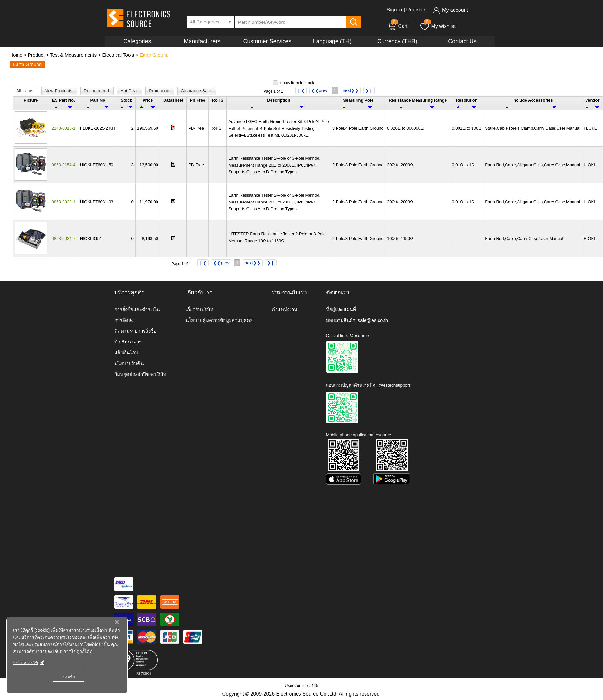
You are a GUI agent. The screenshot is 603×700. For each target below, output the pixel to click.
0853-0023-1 (64, 202)
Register (416, 10)
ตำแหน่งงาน (285, 309)
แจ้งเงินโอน (126, 353)
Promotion (160, 91)
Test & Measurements (73, 55)
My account (450, 10)
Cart (397, 26)
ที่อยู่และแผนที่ (341, 309)
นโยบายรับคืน (129, 363)
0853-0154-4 (64, 165)
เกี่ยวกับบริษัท (199, 309)
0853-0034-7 (64, 239)
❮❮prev (319, 90)
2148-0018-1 (64, 128)
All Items (25, 91)
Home (16, 55)
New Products (59, 91)
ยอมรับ (69, 677)
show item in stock (297, 83)
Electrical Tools (118, 55)
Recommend (97, 91)
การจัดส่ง (124, 320)
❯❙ (369, 90)
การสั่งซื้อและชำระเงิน (137, 309)
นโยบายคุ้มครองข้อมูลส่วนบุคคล (219, 320)
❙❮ (301, 90)
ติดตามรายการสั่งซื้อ (135, 331)
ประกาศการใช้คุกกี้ (29, 663)
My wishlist (438, 26)
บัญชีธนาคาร (128, 342)
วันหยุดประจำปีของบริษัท (140, 374)
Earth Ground (154, 55)
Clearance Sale (197, 91)
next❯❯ (351, 90)
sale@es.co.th (373, 320)
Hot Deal (130, 91)
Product (36, 55)
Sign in (395, 10)
